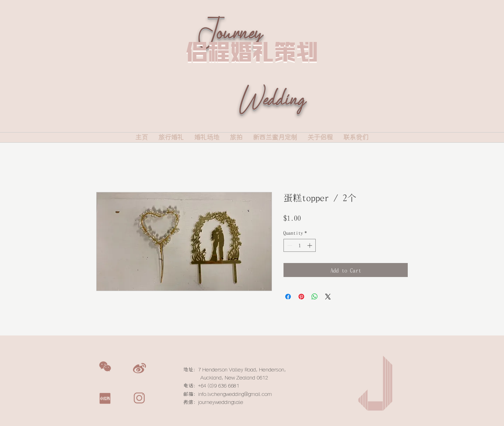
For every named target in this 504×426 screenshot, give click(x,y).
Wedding (272, 110)
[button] (105, 367)
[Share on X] (328, 297)
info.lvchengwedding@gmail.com (235, 394)
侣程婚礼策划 (252, 52)
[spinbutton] (300, 245)
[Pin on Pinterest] (301, 297)
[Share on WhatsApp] (315, 297)
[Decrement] (289, 245)
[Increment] (310, 245)
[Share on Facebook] (288, 297)
